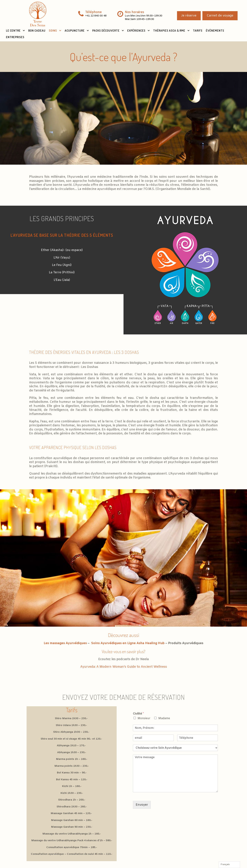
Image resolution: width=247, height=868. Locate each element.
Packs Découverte (106, 30)
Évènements (215, 30)
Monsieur (144, 718)
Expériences (136, 30)
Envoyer (142, 805)
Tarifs (198, 30)
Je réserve (189, 16)
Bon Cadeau (37, 30)
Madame (164, 718)
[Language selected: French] (229, 865)
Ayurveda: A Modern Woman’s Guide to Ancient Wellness (124, 667)
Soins (53, 30)
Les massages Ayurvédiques (65, 643)
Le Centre (13, 30)
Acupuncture (75, 30)
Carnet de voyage (220, 16)
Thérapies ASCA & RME (169, 30)
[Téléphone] (198, 738)
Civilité (138, 714)
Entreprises (15, 37)
